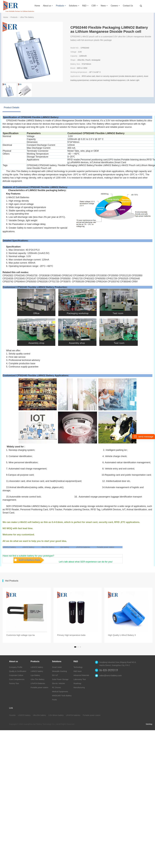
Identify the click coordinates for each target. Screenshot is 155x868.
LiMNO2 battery (37, 671)
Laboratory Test (80, 679)
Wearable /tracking (59, 671)
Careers (115, 6)
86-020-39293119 (109, 670)
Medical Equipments (60, 692)
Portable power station (105, 547)
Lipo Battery (35, 675)
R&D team (78, 671)
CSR (95, 6)
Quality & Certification (18, 671)
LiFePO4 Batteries (38, 683)
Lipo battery (64, 547)
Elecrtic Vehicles (59, 683)
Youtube (12, 715)
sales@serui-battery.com (111, 675)
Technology (78, 667)
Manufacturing (79, 687)
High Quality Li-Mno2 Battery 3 (122, 635)
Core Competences (17, 679)
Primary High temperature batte (71, 635)
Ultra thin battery (39, 715)
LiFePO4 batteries (83, 547)
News (104, 6)
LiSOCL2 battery (9, 547)
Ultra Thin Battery (27, 17)
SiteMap (149, 724)
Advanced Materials (81, 675)
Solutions (74, 6)
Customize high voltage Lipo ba (21, 635)
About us (48, 6)
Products (61, 6)
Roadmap (77, 683)
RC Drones (56, 687)
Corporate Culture (16, 675)
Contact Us (128, 6)
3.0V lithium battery (56, 715)
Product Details (12, 108)
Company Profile (16, 667)
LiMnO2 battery (28, 547)
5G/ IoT (55, 675)
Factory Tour (14, 683)
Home (37, 6)
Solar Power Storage (60, 679)
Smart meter (57, 667)
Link (11, 708)
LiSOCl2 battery (37, 667)
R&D (85, 6)
